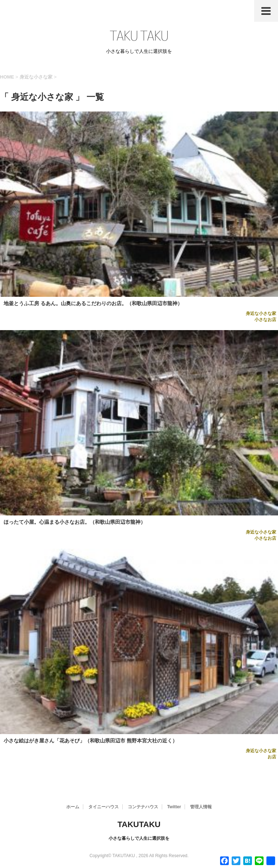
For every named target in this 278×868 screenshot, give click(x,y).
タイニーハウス (104, 807)
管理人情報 (201, 807)
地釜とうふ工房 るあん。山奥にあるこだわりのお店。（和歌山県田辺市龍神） (93, 303)
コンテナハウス (143, 807)
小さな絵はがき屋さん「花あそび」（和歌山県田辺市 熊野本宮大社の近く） (90, 741)
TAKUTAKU (139, 824)
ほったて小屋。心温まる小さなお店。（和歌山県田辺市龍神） (75, 522)
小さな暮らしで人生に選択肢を (139, 838)
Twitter (174, 807)
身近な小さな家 (261, 313)
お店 (272, 757)
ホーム (73, 807)
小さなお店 (265, 320)
